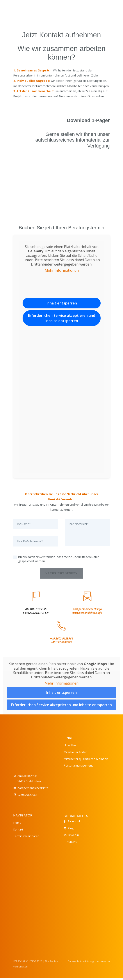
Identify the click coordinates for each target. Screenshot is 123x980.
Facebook (74, 823)
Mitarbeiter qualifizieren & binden (86, 761)
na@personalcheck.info (87, 611)
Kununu (72, 844)
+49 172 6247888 (61, 644)
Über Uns (70, 747)
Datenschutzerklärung (81, 964)
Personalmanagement (79, 768)
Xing (71, 830)
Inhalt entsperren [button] (61, 303)
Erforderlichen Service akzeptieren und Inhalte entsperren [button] (62, 318)
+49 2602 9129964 (62, 641)
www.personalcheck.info (87, 614)
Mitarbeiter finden (76, 754)
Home (17, 825)
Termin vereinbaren (27, 838)
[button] (109, 968)
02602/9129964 (27, 797)
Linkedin (74, 837)
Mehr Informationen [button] (61, 271)
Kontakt (19, 831)
